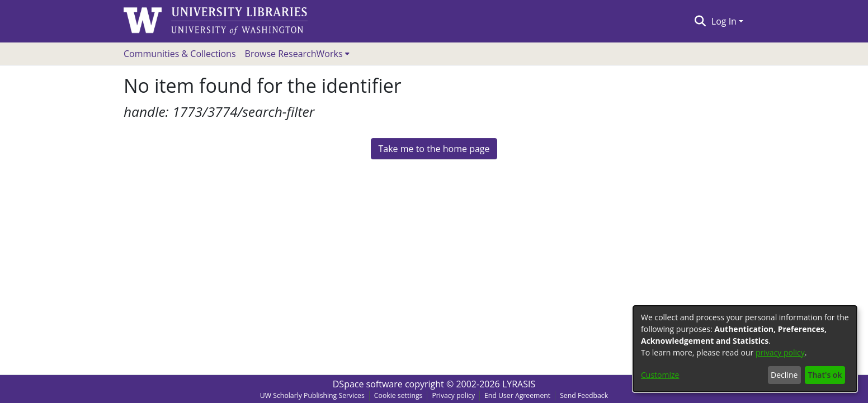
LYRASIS (519, 384)
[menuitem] (297, 54)
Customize (660, 375)
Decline (784, 375)
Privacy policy (453, 395)
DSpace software (368, 384)
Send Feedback (584, 395)
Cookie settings (398, 395)
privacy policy (780, 352)
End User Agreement (517, 395)
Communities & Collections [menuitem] (180, 54)
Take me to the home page (434, 149)
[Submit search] (700, 21)
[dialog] (745, 349)
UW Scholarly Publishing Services (312, 395)
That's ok (825, 375)
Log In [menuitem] (724, 21)
